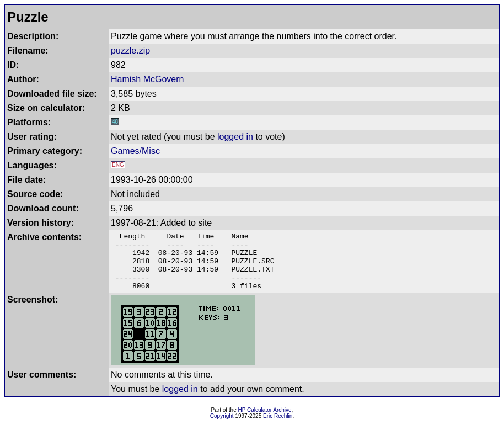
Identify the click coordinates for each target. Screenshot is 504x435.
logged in (235, 137)
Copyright (222, 428)
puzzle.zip (130, 51)
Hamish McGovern (147, 79)
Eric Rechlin (278, 428)
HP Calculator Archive (265, 421)
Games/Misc (135, 151)
